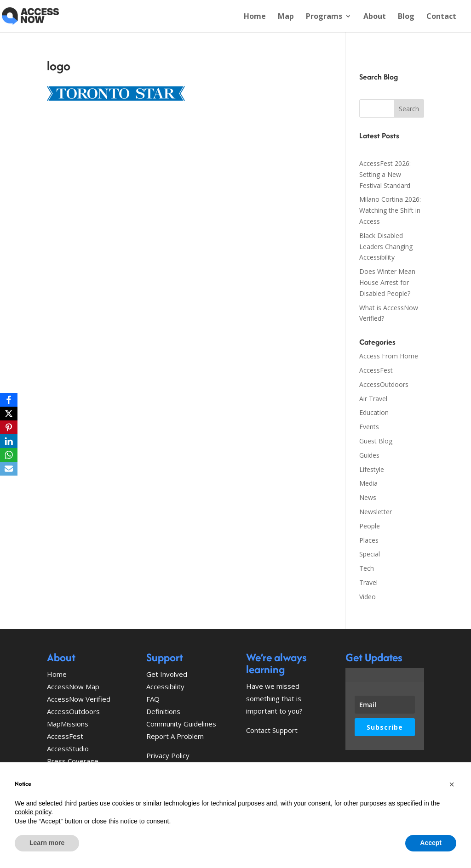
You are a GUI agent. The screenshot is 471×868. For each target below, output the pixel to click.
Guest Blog (376, 441)
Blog (406, 17)
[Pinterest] (9, 427)
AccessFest (376, 370)
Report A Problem (175, 736)
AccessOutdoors (384, 384)
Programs (324, 17)
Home (255, 17)
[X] (9, 414)
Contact (441, 17)
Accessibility (165, 686)
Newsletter (376, 512)
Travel (368, 582)
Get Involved (167, 674)
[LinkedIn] (9, 441)
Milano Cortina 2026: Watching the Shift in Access (390, 210)
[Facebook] (9, 400)
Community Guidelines (181, 724)
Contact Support (272, 730)
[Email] (9, 469)
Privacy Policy (168, 755)
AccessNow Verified (79, 699)
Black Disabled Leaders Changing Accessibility (386, 247)
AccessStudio (68, 749)
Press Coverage (73, 761)
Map (286, 17)
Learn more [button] (47, 843)
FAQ (153, 699)
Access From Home (389, 356)
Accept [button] (431, 843)
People (370, 526)
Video (368, 597)
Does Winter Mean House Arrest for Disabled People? (387, 282)
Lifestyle (372, 469)
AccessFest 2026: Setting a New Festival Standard (385, 174)
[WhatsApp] (9, 455)
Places (369, 540)
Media (368, 483)
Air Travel (373, 399)
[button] (452, 784)
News (368, 497)
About (375, 17)
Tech (367, 568)
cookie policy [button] (33, 812)
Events (369, 427)
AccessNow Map (73, 686)
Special (370, 554)
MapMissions (68, 724)
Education (374, 412)
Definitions (163, 711)
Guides (369, 455)
